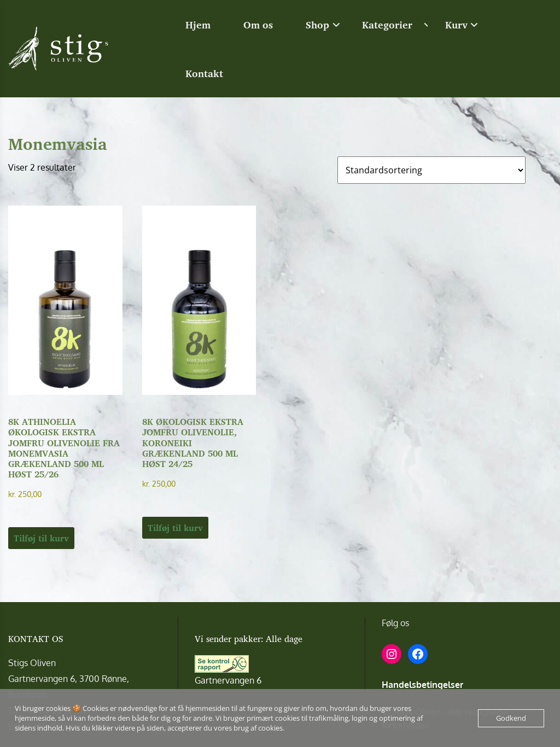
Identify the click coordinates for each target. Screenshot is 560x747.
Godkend (511, 718)
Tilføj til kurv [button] (41, 538)
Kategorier (387, 25)
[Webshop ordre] (431, 170)
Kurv (456, 25)
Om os (258, 25)
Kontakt (204, 73)
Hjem (198, 25)
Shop (317, 25)
